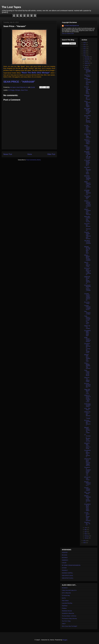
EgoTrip (64, 598)
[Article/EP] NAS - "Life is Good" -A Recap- (87, 446)
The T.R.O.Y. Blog (66, 621)
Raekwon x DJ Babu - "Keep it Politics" (87, 142)
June (86, 528)
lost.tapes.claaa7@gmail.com (71, 26)
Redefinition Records (67, 611)
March (86, 534)
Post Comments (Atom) (33, 160)
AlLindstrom (65, 588)
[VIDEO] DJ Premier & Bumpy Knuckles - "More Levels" (87, 399)
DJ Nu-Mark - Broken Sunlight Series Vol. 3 (87, 163)
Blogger (65, 640)
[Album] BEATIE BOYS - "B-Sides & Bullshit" (88, 258)
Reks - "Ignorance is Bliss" (87, 313)
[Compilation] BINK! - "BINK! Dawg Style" (87, 333)
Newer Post (8, 154)
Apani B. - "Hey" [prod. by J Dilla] (87, 264)
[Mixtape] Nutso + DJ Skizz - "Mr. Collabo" (88, 430)
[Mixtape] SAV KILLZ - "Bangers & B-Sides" (87, 358)
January (87, 538)
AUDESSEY (65, 552)
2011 (85, 541)
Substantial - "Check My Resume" (87, 97)
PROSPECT (65, 570)
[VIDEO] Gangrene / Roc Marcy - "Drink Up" (88, 212)
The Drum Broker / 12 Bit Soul (69, 616)
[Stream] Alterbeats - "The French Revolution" (88, 499)
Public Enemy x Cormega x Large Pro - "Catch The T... (87, 320)
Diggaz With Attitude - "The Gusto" (87, 391)
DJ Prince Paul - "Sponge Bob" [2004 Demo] (87, 90)
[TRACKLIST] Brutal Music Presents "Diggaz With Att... (88, 462)
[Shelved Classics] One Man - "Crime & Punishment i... (88, 204)
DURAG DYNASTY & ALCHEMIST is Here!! (87, 82)
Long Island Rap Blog (67, 603)
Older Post (51, 154)
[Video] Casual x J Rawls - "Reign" (87, 148)
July (86, 67)
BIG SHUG (65, 555)
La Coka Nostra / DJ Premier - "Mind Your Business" (87, 517)
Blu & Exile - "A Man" (87, 303)
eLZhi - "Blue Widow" (87, 409)
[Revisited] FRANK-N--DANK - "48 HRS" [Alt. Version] (88, 155)
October (87, 61)
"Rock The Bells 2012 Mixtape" (36, 73)
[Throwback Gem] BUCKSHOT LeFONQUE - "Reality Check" (87, 348)
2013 (85, 53)
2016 (85, 47)
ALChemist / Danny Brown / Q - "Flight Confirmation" (88, 271)
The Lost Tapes (11, 7)
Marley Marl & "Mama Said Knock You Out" (87, 219)
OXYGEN (64, 568)
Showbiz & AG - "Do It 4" (87, 524)
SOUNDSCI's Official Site (68, 613)
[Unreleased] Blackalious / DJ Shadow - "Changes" (88, 288)
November (87, 59)
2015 (85, 49)
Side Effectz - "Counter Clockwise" (88, 243)
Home (30, 154)
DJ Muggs (11, 90)
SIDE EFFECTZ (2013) (67, 576)
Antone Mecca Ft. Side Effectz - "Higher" (87, 104)
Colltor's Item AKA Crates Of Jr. (69, 590)
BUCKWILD (65, 558)
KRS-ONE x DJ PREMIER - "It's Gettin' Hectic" (88, 171)
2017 (85, 45)
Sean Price (24, 90)
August (86, 65)
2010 (85, 543)
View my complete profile (68, 33)
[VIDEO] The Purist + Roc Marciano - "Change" (87, 415)
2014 (85, 51)
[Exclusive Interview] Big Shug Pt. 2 (87, 385)
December (87, 57)
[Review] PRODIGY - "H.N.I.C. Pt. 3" (88, 484)
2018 (85, 43)
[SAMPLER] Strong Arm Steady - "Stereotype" (87, 280)
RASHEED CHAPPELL (67, 573)
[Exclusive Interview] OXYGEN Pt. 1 (87, 71)
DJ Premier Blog (66, 595)
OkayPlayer (65, 606)
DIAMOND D (65, 560)
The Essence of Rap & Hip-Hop (69, 619)
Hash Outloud (65, 601)
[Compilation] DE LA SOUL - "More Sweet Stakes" (87, 507)
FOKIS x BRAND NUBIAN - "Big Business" (87, 366)
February (87, 536)
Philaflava (64, 608)
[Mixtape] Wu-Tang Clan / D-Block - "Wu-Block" (87, 250)
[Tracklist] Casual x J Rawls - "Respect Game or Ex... (87, 297)
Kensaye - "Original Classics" (87, 489)
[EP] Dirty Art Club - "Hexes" (87, 478)
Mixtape (18, 90)
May (86, 530)
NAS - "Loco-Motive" (87, 493)
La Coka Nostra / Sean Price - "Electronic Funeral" (88, 129)
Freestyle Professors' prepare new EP (87, 307)
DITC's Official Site (66, 593)
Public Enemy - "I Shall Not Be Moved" (87, 373)
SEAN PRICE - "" (19, 82)
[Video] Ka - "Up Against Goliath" (87, 380)
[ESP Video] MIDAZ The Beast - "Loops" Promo (88, 111)
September (87, 63)
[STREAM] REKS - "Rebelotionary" (88, 192)
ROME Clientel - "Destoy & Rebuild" (87, 340)
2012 (85, 55)
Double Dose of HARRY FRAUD (88, 405)
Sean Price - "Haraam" (87, 76)
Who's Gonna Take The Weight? (70, 626)
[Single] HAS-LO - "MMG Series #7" (88, 136)
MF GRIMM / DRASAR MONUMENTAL (71, 565)
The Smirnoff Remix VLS (87, 197)
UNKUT (64, 624)
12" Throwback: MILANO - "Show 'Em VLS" (87, 438)
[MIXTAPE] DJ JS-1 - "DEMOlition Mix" (87, 178)
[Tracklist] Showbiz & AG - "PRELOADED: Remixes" (87, 235)
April (86, 532)
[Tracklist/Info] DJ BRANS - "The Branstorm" (87, 454)
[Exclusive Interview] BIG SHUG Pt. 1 (87, 423)
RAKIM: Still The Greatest (87, 327)
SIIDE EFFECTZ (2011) (68, 578)
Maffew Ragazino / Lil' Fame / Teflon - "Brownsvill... (88, 185)
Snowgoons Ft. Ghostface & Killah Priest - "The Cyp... (88, 471)
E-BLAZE (64, 563)
